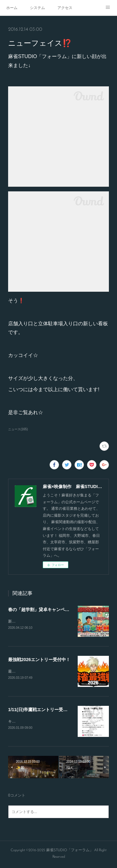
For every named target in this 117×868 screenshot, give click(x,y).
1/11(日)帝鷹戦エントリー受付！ (40, 710)
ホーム (12, 8)
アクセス (65, 8)
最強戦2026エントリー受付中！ (39, 660)
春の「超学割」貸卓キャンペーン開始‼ (46, 610)
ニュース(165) (18, 429)
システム (37, 8)
